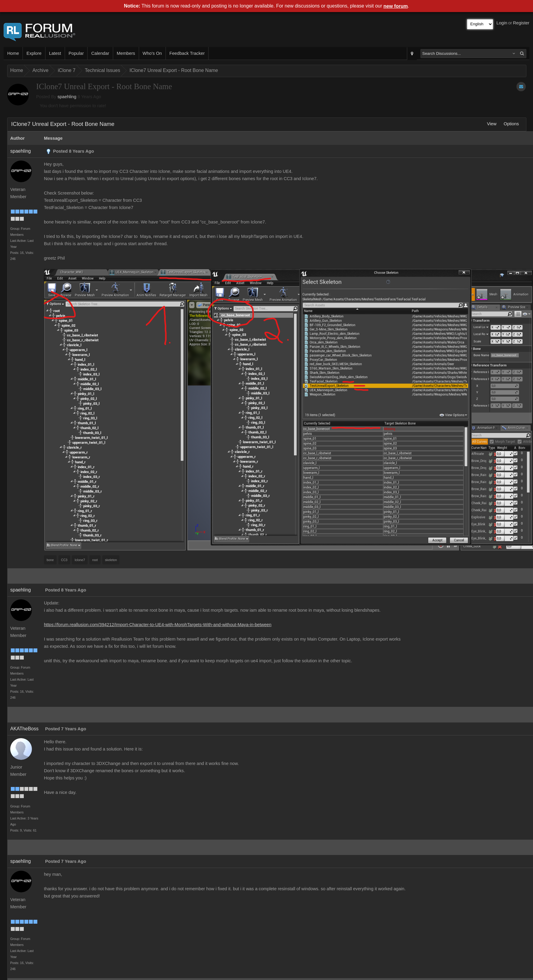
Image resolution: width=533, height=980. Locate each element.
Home (13, 53)
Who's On (152, 53)
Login (502, 23)
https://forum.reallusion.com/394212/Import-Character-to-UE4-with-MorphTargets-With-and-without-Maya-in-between (158, 625)
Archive (40, 70)
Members (126, 53)
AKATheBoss (24, 729)
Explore (34, 53)
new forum (396, 6)
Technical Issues (102, 70)
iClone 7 (67, 70)
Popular (76, 53)
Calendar (100, 53)
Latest (55, 53)
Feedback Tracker (187, 53)
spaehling (67, 97)
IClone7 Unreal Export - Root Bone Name (174, 70)
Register (521, 23)
